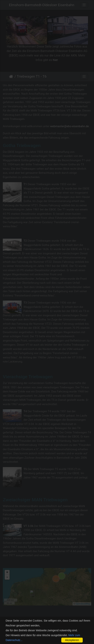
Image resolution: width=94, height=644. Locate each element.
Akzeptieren (72, 640)
